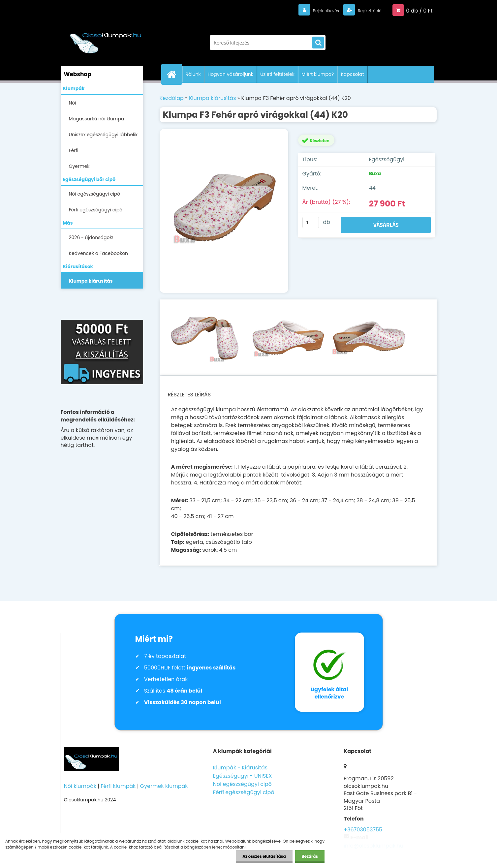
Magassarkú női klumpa (97, 119)
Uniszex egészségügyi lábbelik (103, 135)
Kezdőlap (172, 98)
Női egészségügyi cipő (95, 194)
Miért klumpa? (318, 74)
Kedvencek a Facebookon (99, 253)
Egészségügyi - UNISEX (243, 776)
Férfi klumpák (118, 786)
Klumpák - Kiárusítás (240, 768)
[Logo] (106, 39)
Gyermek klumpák (164, 786)
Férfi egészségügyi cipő (96, 210)
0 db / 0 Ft (419, 10)
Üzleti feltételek (277, 74)
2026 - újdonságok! (91, 237)
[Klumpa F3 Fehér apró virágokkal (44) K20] (224, 211)
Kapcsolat (352, 74)
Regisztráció (365, 10)
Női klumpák (80, 786)
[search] (318, 43)
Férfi (74, 150)
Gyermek (79, 166)
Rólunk (193, 74)
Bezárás (310, 856)
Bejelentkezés (313, 10)
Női (73, 103)
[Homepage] (174, 74)
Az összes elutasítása (264, 856)
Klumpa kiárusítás (91, 281)
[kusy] (311, 222)
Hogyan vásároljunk (231, 74)
